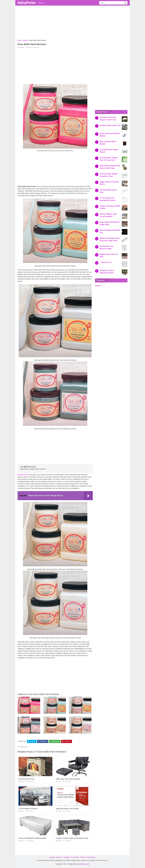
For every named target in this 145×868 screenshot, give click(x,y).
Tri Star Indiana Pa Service (28, 809)
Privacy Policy (91, 857)
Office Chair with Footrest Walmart (68, 779)
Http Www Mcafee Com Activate (67, 809)
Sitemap (52, 857)
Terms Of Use (75, 857)
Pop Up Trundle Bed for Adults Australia (32, 838)
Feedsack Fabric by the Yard (110, 125)
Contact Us (59, 857)
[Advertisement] (72, 23)
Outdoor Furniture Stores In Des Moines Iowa (72, 838)
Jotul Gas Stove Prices (27, 779)
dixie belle (24, 747)
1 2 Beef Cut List (105, 262)
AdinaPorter (27, 3)
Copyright (67, 857)
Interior (41, 3)
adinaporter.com (23, 475)
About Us (83, 857)
